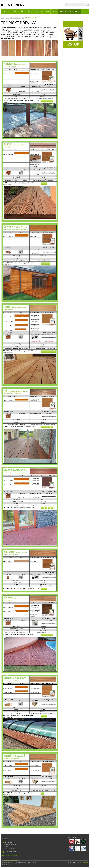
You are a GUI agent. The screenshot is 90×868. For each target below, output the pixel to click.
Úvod (3, 18)
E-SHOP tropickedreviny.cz (15, 18)
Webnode (84, 863)
